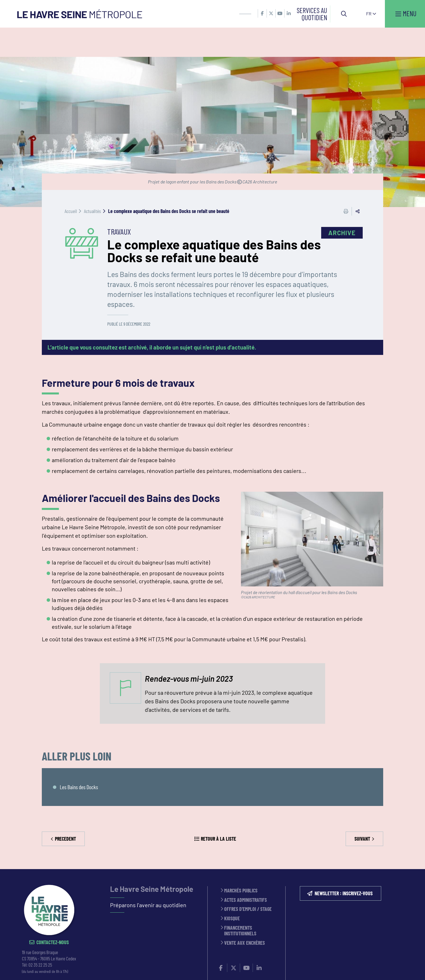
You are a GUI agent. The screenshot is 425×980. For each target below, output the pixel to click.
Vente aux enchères (245, 914)
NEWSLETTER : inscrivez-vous (344, 864)
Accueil (71, 182)
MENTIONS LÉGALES (197, 968)
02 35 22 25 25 (40, 936)
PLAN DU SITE (294, 968)
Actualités (92, 182)
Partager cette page (358, 182)
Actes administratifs (245, 871)
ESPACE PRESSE (161, 968)
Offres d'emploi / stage (248, 880)
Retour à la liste (218, 809)
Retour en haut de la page (412, 840)
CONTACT (134, 968)
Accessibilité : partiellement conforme (350, 968)
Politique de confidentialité (248, 968)
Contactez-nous (53, 913)
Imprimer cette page (346, 182)
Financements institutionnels (240, 901)
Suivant (362, 809)
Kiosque (232, 889)
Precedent (65, 809)
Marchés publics (241, 862)
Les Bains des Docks (79, 758)
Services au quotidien (312, 14)
